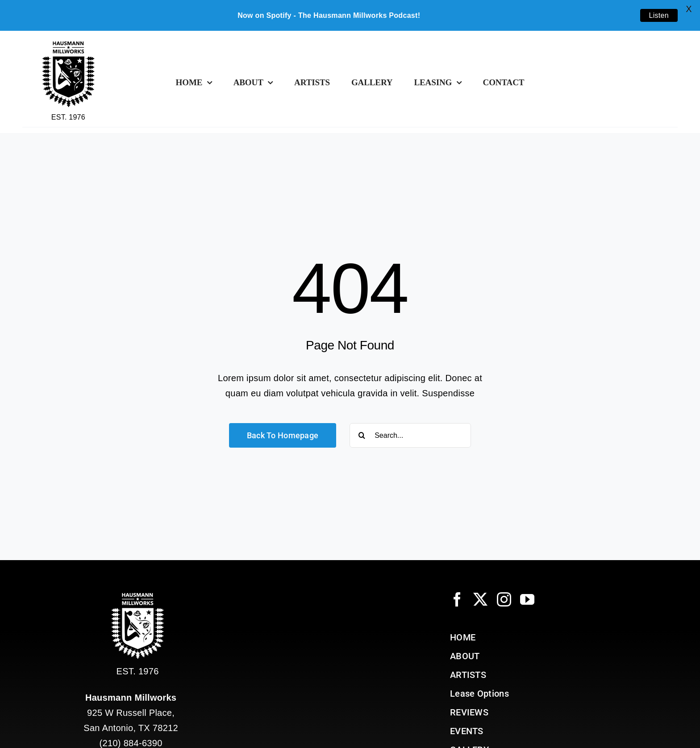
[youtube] (527, 599)
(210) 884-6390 (131, 743)
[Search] (362, 435)
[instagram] (504, 599)
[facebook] (457, 599)
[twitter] (480, 599)
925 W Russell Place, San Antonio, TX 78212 (131, 713)
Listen (659, 15)
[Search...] (410, 435)
